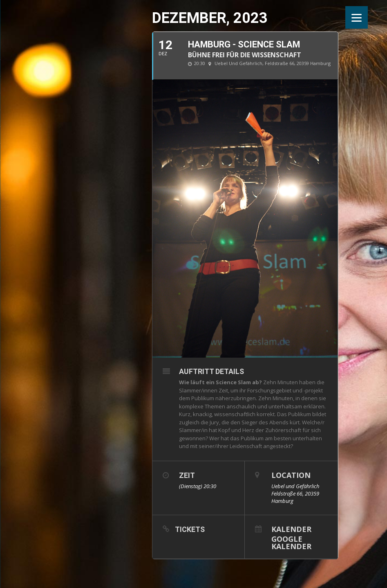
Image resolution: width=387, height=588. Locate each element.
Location (291, 475)
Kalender (291, 528)
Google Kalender (291, 542)
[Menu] (357, 17)
